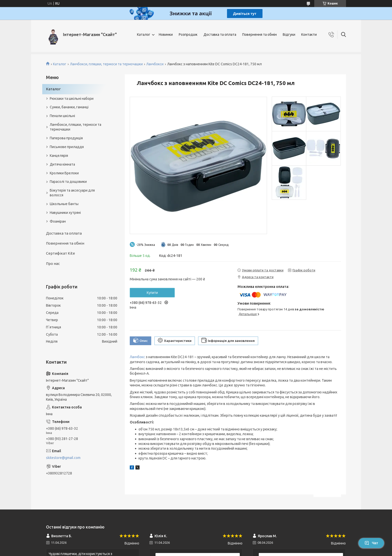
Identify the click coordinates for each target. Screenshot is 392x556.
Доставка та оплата (220, 35)
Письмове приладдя (67, 147)
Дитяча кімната (62, 164)
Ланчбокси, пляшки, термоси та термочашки (106, 64)
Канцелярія (59, 156)
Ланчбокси (155, 64)
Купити (152, 293)
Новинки (166, 35)
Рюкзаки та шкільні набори (72, 99)
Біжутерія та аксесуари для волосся (72, 193)
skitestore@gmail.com (63, 458)
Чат (371, 543)
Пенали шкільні (62, 116)
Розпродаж (188, 35)
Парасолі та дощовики (68, 182)
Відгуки (289, 35)
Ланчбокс (137, 357)
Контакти (309, 35)
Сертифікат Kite (60, 253)
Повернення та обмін (259, 35)
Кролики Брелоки (64, 173)
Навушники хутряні (65, 213)
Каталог (144, 35)
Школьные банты (64, 204)
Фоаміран (58, 221)
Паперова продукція (66, 138)
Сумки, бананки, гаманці (69, 107)
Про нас (53, 263)
